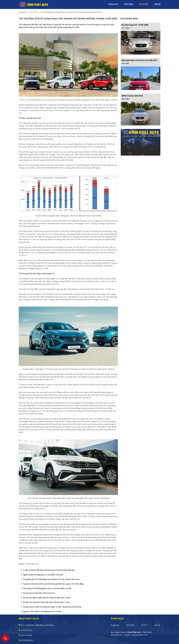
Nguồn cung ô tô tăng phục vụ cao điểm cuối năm (42, 575)
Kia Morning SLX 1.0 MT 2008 (135, 25)
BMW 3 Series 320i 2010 (132, 96)
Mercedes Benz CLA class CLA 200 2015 (139, 60)
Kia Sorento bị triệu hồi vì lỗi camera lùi (37, 593)
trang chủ (113, 4)
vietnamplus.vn (32, 564)
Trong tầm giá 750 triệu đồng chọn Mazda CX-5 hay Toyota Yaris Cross (50, 579)
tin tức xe (144, 4)
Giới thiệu (130, 625)
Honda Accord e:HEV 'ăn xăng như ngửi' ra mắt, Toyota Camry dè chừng (51, 607)
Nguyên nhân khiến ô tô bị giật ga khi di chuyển (41, 611)
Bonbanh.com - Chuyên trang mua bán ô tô (129, 635)
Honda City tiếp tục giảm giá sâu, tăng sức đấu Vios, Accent (45, 598)
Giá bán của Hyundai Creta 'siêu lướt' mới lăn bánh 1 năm (45, 602)
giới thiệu (129, 4)
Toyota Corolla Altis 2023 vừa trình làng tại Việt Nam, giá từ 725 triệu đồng (52, 584)
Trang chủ (115, 625)
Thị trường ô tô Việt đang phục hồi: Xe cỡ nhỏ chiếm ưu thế (45, 588)
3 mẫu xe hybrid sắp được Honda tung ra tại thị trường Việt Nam (48, 570)
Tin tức (144, 625)
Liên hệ (157, 625)
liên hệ (157, 4)
